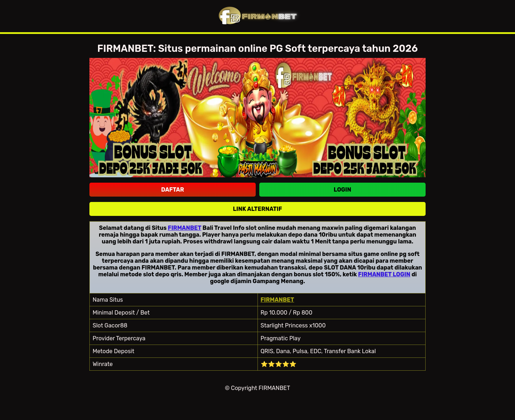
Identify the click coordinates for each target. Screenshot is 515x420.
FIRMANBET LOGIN (384, 274)
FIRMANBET (185, 228)
